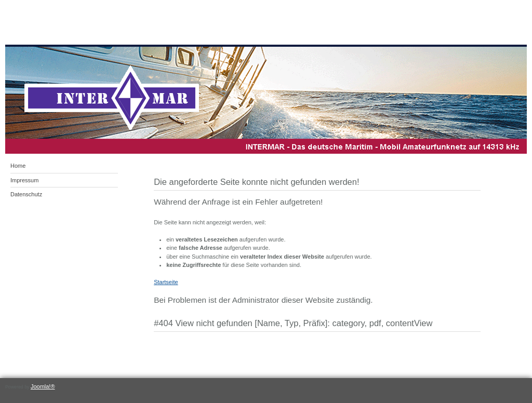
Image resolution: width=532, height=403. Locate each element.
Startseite (166, 282)
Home (18, 166)
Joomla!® (43, 386)
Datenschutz (26, 194)
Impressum (24, 180)
